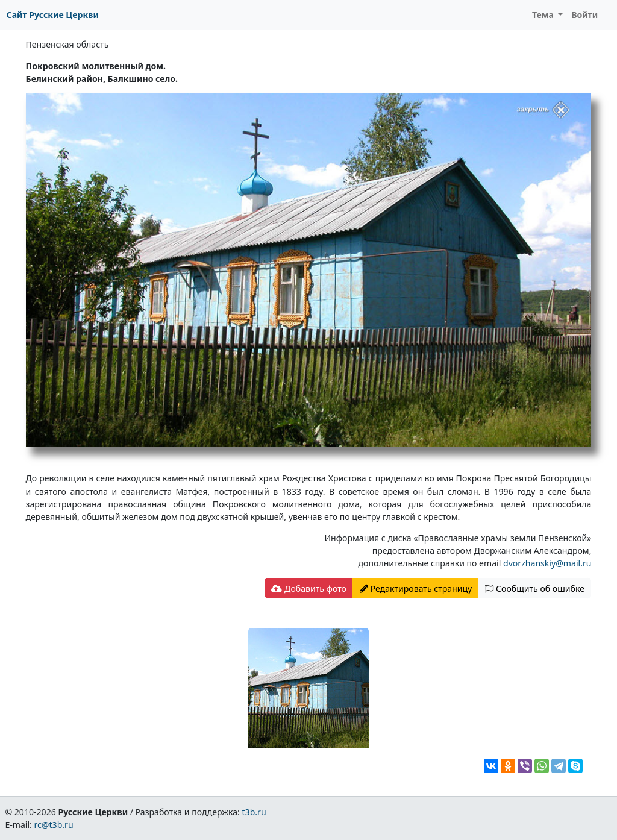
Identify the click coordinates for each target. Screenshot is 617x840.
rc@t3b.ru (54, 825)
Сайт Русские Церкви (53, 15)
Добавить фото (308, 588)
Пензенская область (67, 44)
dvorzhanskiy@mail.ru (547, 563)
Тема (544, 15)
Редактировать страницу (416, 588)
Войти (584, 15)
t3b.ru (254, 812)
